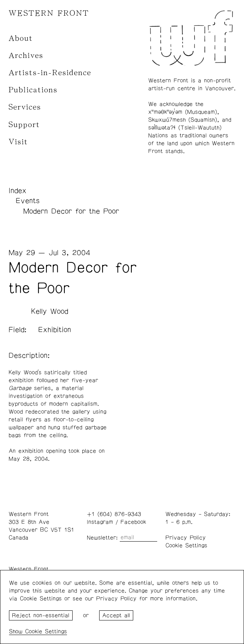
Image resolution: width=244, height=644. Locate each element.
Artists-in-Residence (50, 73)
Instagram (100, 522)
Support (24, 125)
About (21, 38)
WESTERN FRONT (49, 13)
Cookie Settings (186, 546)
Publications (33, 90)
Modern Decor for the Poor (71, 211)
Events (28, 201)
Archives (26, 56)
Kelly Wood (50, 311)
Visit (18, 142)
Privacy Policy (186, 538)
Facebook (133, 522)
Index (18, 191)
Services (25, 107)
